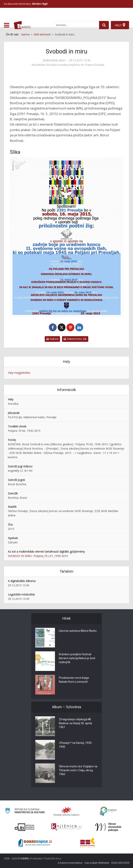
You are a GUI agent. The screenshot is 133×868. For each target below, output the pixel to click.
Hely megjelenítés (19, 373)
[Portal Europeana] (108, 811)
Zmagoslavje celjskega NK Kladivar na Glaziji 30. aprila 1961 (75, 723)
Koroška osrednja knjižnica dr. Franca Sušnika (75, 65)
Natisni (52, 339)
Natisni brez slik (75, 339)
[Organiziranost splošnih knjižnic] (66, 811)
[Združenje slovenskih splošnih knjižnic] (66, 827)
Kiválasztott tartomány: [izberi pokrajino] (26, 4)
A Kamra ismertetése (70, 863)
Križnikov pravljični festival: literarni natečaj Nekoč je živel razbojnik (77, 658)
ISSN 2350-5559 (120, 863)
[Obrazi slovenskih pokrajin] (108, 827)
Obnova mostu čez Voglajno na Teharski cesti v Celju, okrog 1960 (78, 770)
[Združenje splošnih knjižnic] (87, 843)
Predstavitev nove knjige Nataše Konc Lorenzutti (74, 680)
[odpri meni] (7, 25)
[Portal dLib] (25, 827)
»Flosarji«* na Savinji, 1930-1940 (76, 745)
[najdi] (104, 25)
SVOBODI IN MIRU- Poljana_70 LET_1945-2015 (38, 556)
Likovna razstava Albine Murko (78, 631)
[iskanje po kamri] (77, 25)
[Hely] (120, 25)
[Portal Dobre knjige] (35, 843)
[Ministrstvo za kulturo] (25, 811)
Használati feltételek (97, 863)
